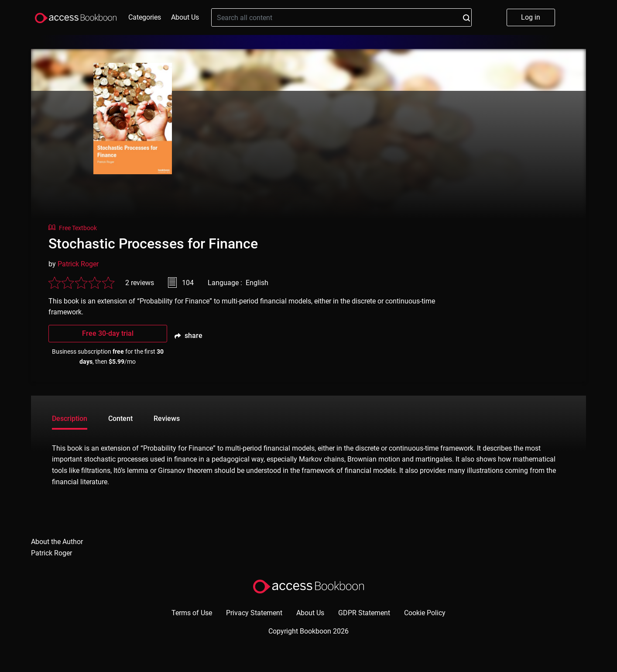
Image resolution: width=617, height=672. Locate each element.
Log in (531, 17)
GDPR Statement (364, 613)
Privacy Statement (254, 613)
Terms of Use (192, 613)
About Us (185, 17)
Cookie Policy (425, 613)
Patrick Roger (78, 264)
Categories (145, 17)
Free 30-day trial (108, 333)
